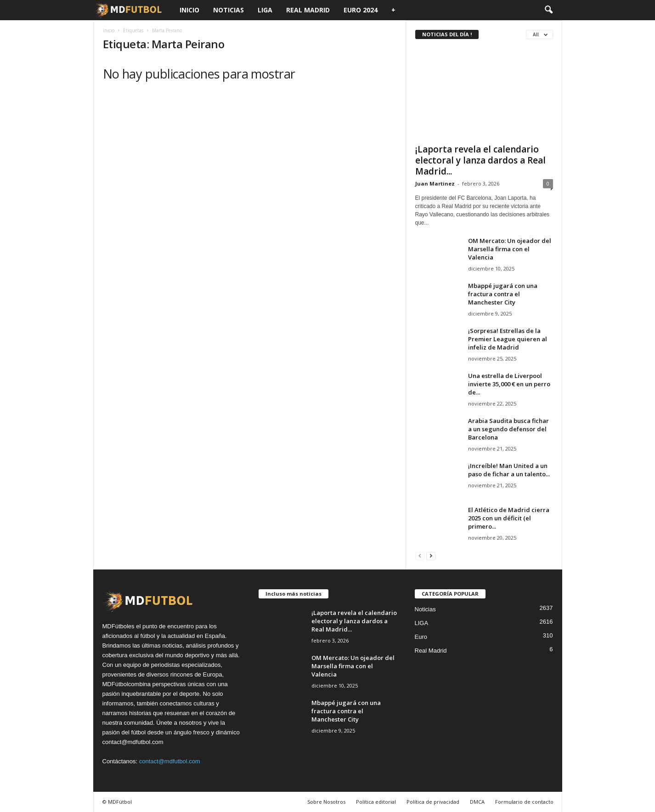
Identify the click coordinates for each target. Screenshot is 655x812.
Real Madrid (308, 10)
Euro (421, 637)
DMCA (477, 802)
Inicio (189, 10)
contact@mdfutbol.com (170, 761)
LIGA (265, 10)
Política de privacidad (433, 802)
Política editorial (376, 802)
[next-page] (431, 555)
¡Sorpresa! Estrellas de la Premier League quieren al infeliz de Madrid (508, 339)
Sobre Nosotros (326, 802)
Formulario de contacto (524, 802)
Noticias (229, 10)
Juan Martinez (435, 183)
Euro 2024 (361, 10)
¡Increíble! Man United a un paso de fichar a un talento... (509, 470)
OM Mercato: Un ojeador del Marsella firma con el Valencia (510, 249)
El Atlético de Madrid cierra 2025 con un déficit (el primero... (509, 518)
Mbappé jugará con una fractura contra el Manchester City (503, 294)
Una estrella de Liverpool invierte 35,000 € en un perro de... (509, 384)
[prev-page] (420, 555)
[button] (548, 10)
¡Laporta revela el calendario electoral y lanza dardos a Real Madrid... (480, 160)
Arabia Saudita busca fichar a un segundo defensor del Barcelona (508, 429)
